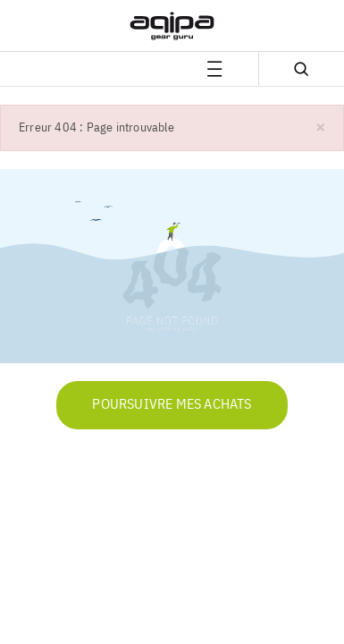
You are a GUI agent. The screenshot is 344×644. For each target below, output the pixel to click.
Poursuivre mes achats (172, 405)
